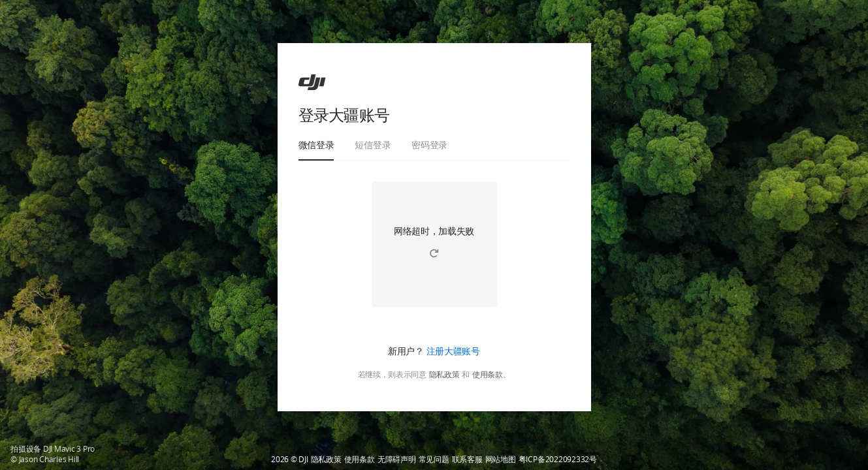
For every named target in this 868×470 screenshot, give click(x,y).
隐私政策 (444, 375)
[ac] (312, 82)
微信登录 (316, 145)
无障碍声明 (397, 460)
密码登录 (429, 145)
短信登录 (373, 145)
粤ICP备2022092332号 (558, 460)
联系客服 (467, 460)
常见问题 (434, 460)
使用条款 (488, 375)
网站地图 (501, 460)
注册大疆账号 (453, 351)
